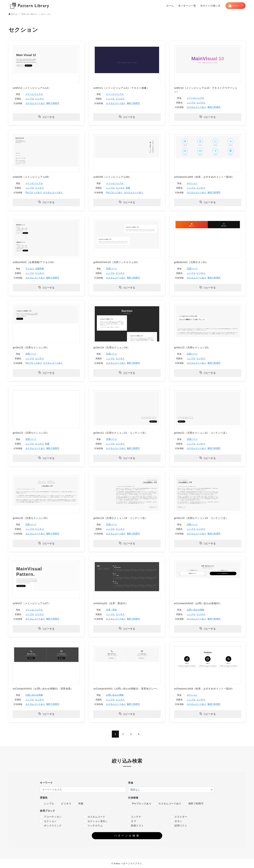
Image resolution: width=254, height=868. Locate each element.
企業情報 (40, 269)
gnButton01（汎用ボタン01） (191, 262)
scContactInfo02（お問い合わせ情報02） (198, 603)
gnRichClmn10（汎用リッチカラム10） (116, 262)
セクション (192, 183)
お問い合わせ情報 (196, 610)
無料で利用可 (53, 103)
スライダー (179, 817)
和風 (128, 188)
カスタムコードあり (35, 103)
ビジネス (40, 99)
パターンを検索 (127, 836)
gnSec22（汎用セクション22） (31, 433)
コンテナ (134, 817)
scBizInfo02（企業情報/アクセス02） (34, 262)
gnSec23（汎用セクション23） (192, 347)
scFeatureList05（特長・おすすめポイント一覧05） (204, 177)
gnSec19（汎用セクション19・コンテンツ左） (201, 518)
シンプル (30, 99)
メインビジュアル (34, 94)
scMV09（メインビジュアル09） (32, 177)
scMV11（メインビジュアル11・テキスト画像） (121, 88)
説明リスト (179, 826)
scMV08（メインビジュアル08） (112, 177)
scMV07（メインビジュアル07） (32, 603)
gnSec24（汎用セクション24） (111, 347)
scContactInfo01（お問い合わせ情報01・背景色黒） (43, 689)
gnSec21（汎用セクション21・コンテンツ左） (201, 433)
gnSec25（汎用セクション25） (31, 347)
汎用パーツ (111, 269)
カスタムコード (94, 817)
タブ (131, 821)
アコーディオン (51, 817)
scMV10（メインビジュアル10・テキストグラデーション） (206, 90)
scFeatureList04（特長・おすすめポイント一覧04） (204, 689)
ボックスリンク (51, 826)
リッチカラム (93, 826)
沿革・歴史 (111, 610)
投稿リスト (135, 826)
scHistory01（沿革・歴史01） (111, 603)
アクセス (30, 269)
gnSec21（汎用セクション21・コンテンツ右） (120, 433)
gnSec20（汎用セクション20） (31, 518)
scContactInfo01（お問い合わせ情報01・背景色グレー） (126, 689)
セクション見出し (96, 821)
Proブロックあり (34, 192)
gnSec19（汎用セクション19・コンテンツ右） (120, 518)
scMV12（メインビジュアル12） (32, 88)
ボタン (176, 821)
